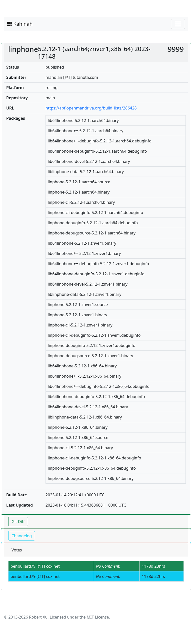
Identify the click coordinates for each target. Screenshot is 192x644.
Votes (17, 550)
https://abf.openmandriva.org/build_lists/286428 (91, 108)
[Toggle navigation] (178, 24)
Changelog (22, 536)
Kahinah (20, 24)
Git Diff (18, 522)
